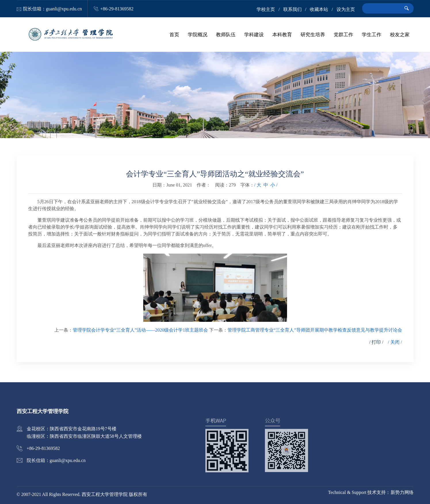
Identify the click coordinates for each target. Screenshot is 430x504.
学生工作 (372, 35)
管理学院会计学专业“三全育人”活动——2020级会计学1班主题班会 (140, 330)
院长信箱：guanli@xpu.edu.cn (52, 9)
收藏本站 (319, 9)
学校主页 (266, 9)
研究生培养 (313, 35)
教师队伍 (226, 35)
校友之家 (400, 35)
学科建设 (254, 35)
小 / (274, 185)
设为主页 (346, 9)
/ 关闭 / (395, 342)
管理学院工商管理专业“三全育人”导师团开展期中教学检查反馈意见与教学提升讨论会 (315, 330)
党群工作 (343, 35)
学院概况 (198, 35)
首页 (174, 35)
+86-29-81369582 (117, 9)
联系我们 (293, 9)
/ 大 (258, 185)
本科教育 (282, 35)
